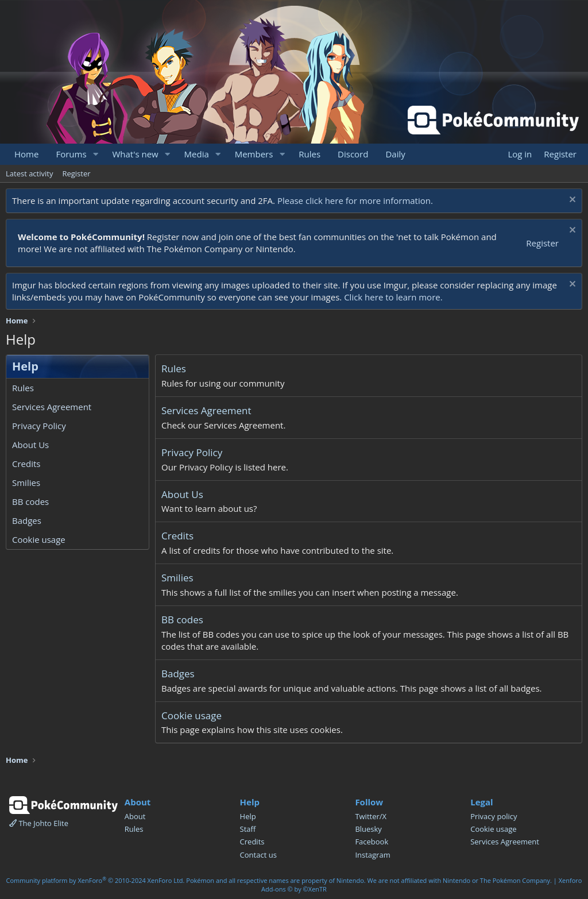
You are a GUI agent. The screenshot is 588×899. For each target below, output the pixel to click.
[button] (95, 154)
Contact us (258, 855)
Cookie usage (39, 539)
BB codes (30, 501)
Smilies (26, 483)
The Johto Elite (39, 823)
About (135, 816)
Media (197, 154)
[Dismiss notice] (571, 201)
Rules (310, 154)
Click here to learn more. (393, 297)
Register (76, 173)
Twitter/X (371, 816)
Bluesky (368, 829)
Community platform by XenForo (96, 880)
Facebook (372, 842)
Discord (353, 154)
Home (26, 154)
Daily (395, 154)
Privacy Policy (39, 426)
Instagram (372, 855)
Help (248, 816)
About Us (30, 445)
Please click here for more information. (355, 200)
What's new (135, 154)
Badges (27, 520)
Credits (26, 464)
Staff (248, 829)
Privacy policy (494, 816)
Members (254, 154)
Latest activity (29, 173)
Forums (71, 154)
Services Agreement (52, 407)
